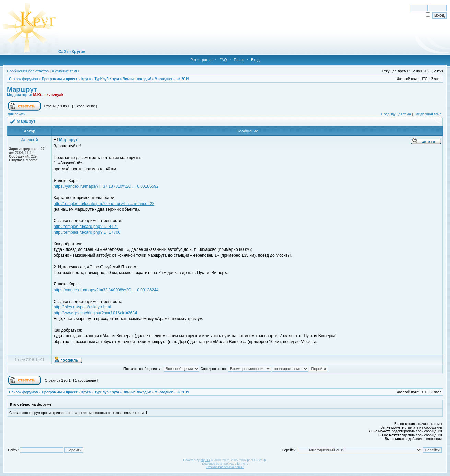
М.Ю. (38, 95)
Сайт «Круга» (72, 52)
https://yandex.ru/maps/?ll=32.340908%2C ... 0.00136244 (106, 290)
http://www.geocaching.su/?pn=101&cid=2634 (95, 313)
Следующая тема (428, 114)
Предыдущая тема (396, 114)
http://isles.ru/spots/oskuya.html (82, 307)
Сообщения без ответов (28, 71)
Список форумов (23, 79)
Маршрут (22, 89)
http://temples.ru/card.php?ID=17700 (87, 232)
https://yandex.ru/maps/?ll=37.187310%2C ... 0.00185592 (106, 186)
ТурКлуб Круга (106, 79)
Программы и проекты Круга (66, 79)
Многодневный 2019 (172, 79)
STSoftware (228, 464)
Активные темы (65, 71)
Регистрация (201, 60)
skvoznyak (54, 95)
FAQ (223, 60)
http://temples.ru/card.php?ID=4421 (86, 227)
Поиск (239, 60)
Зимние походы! (137, 79)
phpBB (205, 460)
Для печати (16, 114)
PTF (244, 464)
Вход (255, 60)
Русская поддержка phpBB (225, 467)
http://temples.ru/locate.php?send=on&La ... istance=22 (104, 204)
